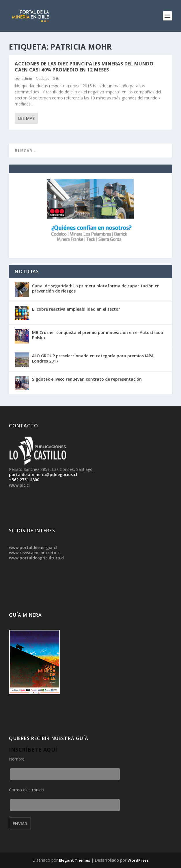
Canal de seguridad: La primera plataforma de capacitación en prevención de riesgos (96, 288)
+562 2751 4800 (24, 480)
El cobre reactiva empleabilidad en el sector (76, 309)
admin (27, 79)
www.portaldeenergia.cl (33, 547)
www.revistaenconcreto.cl (35, 553)
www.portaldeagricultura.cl (37, 558)
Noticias (42, 79)
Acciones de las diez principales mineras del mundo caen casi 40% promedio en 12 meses (84, 67)
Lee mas (26, 118)
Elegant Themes (74, 860)
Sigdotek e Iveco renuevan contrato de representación (87, 379)
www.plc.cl (19, 485)
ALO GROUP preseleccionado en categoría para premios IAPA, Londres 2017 (93, 358)
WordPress (138, 860)
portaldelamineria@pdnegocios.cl (43, 474)
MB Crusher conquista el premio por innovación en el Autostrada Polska (98, 335)
